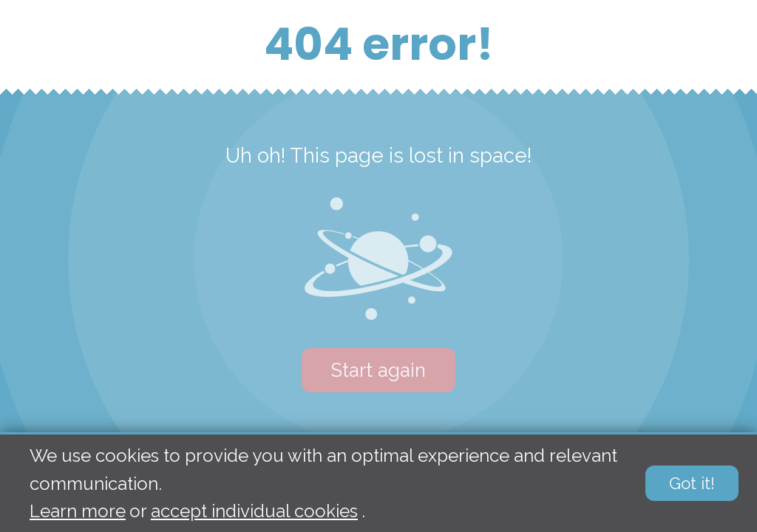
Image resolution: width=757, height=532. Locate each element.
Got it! (692, 484)
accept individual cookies (254, 511)
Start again (378, 370)
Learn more (78, 511)
